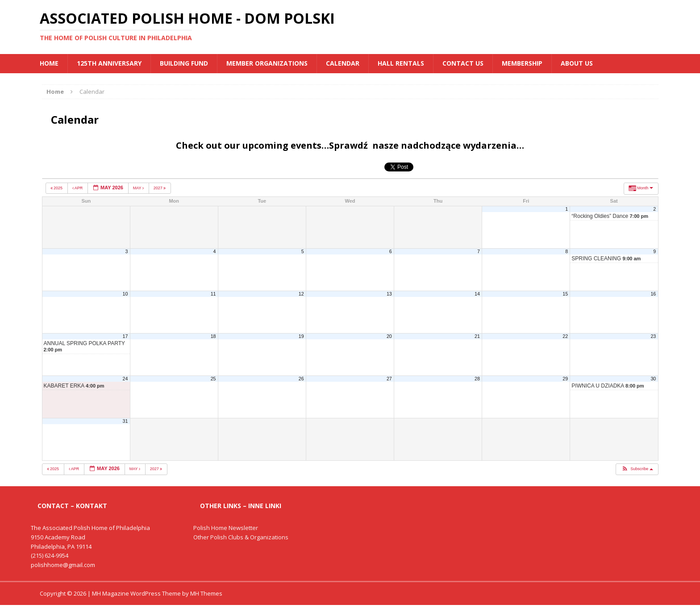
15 (565, 294)
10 (125, 294)
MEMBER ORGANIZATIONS (267, 63)
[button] (637, 469)
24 (125, 379)
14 (477, 294)
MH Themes (206, 593)
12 (301, 294)
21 (477, 336)
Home (49, 63)
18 (213, 336)
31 (125, 421)
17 (125, 336)
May (139, 188)
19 (301, 336)
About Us (577, 63)
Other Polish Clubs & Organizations (241, 537)
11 (213, 294)
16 (653, 294)
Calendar (343, 63)
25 (213, 379)
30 (653, 379)
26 (301, 379)
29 (565, 379)
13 (389, 294)
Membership (522, 63)
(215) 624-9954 (50, 555)
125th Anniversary (109, 63)
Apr (78, 188)
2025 (57, 188)
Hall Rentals (401, 63)
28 (477, 379)
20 (389, 336)
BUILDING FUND (184, 63)
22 (565, 336)
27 (389, 379)
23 (653, 336)
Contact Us (463, 63)
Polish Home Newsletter (226, 528)
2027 (160, 188)
